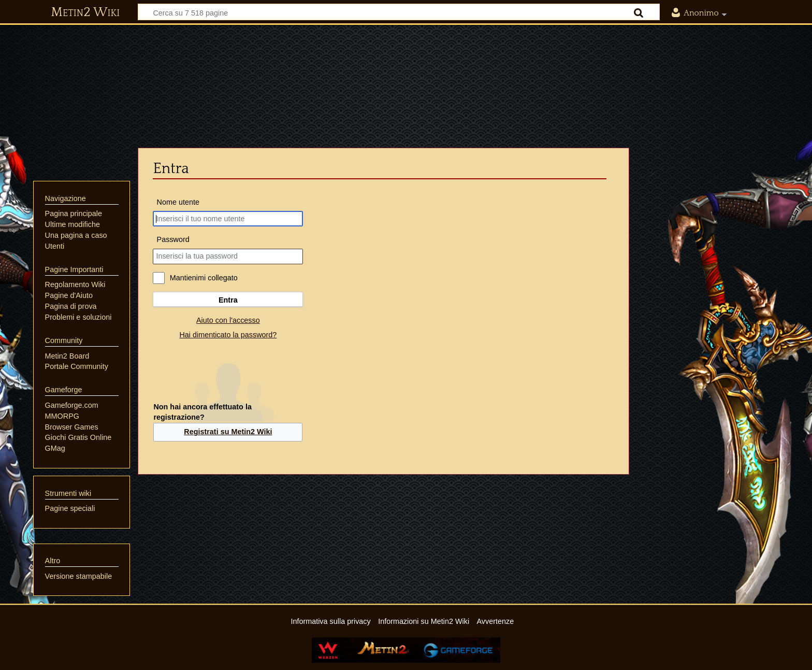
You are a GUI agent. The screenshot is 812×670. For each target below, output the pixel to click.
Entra (228, 300)
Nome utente (178, 202)
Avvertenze (495, 621)
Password (173, 239)
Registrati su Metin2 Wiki (228, 432)
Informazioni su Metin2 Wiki (424, 621)
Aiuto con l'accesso (228, 320)
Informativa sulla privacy (330, 621)
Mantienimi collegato (204, 278)
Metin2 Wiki (85, 12)
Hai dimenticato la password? (228, 335)
